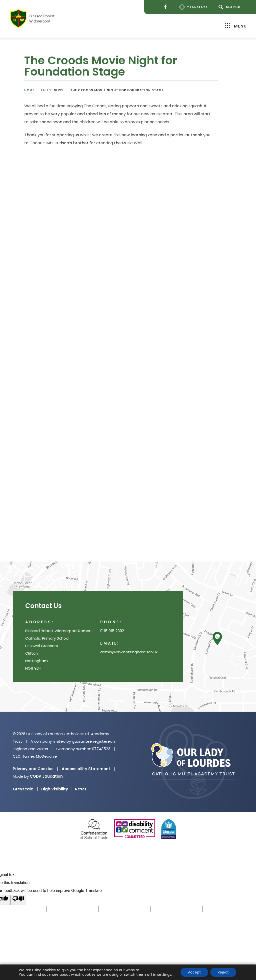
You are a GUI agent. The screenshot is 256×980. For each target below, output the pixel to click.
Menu (236, 26)
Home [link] (29, 90)
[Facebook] (167, 7)
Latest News (52, 90)
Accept (194, 972)
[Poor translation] (18, 900)
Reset (81, 789)
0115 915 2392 (112, 631)
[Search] (230, 7)
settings (164, 974)
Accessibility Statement (86, 769)
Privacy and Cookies (33, 769)
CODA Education (46, 776)
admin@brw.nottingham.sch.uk (129, 652)
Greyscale (25, 789)
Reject (223, 972)
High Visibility (56, 789)
